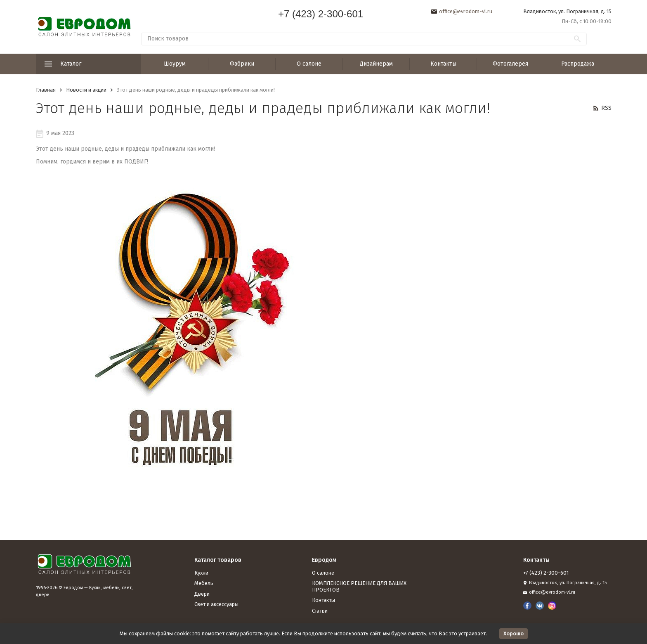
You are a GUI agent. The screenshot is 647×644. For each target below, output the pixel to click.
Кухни (201, 573)
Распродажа (578, 64)
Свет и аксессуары (216, 604)
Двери (202, 594)
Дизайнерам (376, 64)
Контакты (443, 64)
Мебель (204, 583)
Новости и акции (86, 90)
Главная (46, 90)
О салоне (309, 64)
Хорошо (514, 633)
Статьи (320, 611)
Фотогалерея (510, 64)
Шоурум (175, 64)
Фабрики (242, 64)
